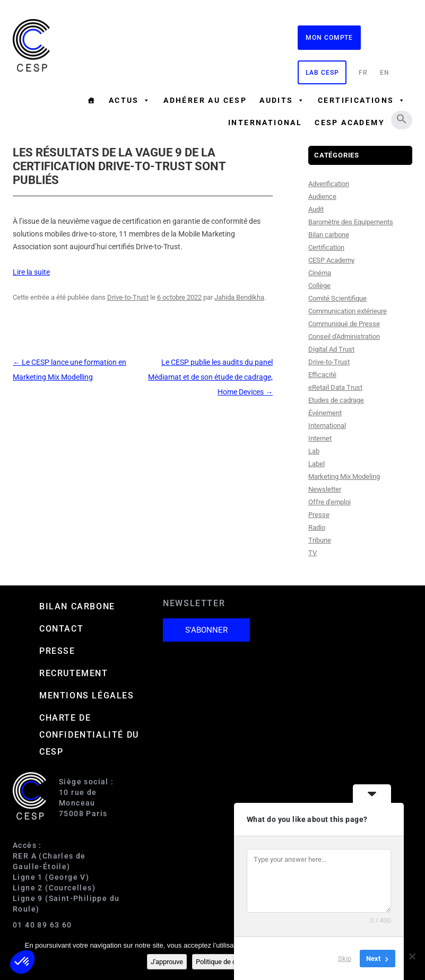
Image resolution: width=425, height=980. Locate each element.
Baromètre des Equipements (351, 222)
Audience (322, 196)
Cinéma (320, 273)
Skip (345, 959)
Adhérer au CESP (205, 100)
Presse (319, 515)
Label (316, 464)
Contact (61, 629)
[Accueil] (91, 100)
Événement (325, 413)
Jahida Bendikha (239, 297)
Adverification (329, 184)
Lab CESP (322, 73)
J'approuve (167, 962)
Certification (326, 247)
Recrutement (74, 673)
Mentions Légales (87, 695)
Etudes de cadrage (336, 400)
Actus (130, 100)
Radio (317, 527)
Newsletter (325, 489)
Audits (282, 100)
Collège (319, 286)
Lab (314, 451)
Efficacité (322, 375)
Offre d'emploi (329, 502)
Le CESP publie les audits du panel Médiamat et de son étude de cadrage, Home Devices (210, 377)
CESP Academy (331, 260)
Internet (320, 438)
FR (363, 73)
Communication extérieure (348, 311)
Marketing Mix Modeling (344, 476)
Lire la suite (31, 272)
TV (313, 553)
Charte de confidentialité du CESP (89, 735)
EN (385, 73)
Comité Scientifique (337, 298)
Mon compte (329, 38)
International (265, 122)
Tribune (320, 540)
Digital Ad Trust (331, 349)
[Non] (412, 956)
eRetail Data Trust (335, 387)
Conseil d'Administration (344, 336)
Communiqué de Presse (344, 324)
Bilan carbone (329, 235)
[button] (402, 119)
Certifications (362, 100)
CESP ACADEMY (350, 122)
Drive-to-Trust (128, 297)
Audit (316, 209)
